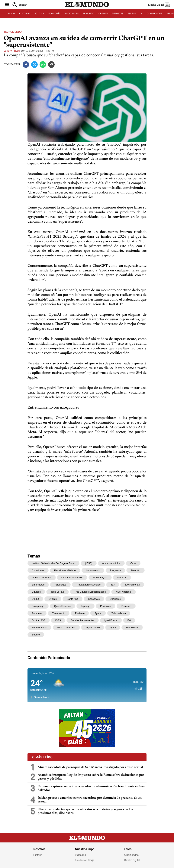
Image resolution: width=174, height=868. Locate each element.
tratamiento (59, 613)
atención (135, 570)
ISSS (58, 620)
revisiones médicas (65, 570)
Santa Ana (72, 599)
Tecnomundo (13, 32)
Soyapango (38, 606)
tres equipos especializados (90, 592)
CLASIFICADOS (155, 14)
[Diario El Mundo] (87, 7)
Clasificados (131, 855)
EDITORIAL (25, 14)
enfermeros (38, 585)
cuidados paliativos (72, 578)
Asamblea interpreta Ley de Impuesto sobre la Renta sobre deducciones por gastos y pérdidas (91, 777)
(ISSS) (89, 563)
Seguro (36, 635)
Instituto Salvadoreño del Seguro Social (53, 563)
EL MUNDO (89, 14)
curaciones (38, 570)
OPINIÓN (103, 14)
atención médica (111, 563)
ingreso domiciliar (42, 578)
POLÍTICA (39, 14)
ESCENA (132, 14)
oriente (53, 599)
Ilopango (85, 606)
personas (37, 613)
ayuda (98, 613)
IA (142, 14)
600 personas (132, 585)
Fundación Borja (85, 860)
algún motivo (93, 627)
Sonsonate (94, 599)
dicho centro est (66, 627)
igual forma (111, 620)
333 (113, 585)
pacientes (106, 606)
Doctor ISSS (39, 620)
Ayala (113, 627)
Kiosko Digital (132, 860)
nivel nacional (123, 592)
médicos (122, 578)
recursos (126, 606)
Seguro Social (39, 627)
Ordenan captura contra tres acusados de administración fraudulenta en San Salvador (91, 788)
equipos (36, 592)
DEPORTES (118, 14)
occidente (115, 599)
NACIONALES (72, 14)
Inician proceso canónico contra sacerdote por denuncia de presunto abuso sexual (90, 800)
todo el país (58, 592)
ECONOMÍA (54, 14)
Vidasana (81, 855)
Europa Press (12, 51)
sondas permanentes (83, 620)
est (129, 620)
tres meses (132, 627)
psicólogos (60, 585)
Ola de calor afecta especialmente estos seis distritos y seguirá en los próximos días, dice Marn (85, 811)
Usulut (35, 599)
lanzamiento (93, 570)
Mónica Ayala (100, 578)
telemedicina (119, 613)
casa (133, 563)
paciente (80, 613)
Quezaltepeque (63, 606)
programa (115, 570)
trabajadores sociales (88, 585)
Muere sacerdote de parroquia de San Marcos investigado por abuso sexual (91, 767)
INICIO (12, 14)
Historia (38, 855)
